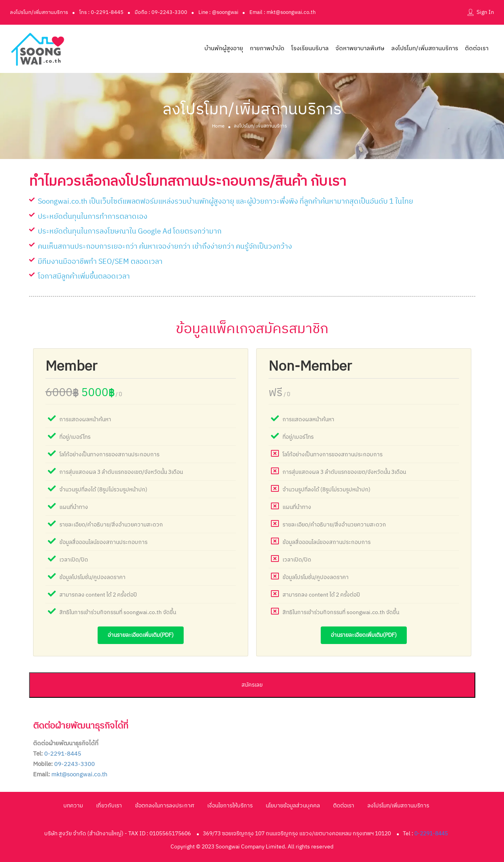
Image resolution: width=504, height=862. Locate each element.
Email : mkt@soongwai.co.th (282, 12)
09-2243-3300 (75, 764)
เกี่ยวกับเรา (109, 806)
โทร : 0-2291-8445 (101, 12)
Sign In (485, 12)
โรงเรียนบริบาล (310, 48)
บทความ (73, 806)
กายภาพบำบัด (267, 48)
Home (218, 126)
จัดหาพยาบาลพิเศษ (360, 48)
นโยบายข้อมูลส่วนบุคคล (293, 806)
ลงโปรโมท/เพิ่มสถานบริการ (39, 12)
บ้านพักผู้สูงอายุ (224, 48)
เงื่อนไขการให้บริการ (230, 806)
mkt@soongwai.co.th (79, 775)
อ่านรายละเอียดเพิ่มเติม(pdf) (141, 635)
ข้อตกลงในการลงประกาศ (165, 806)
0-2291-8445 (63, 754)
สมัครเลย (252, 685)
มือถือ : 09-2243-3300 (161, 12)
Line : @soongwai (218, 12)
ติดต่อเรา (477, 48)
